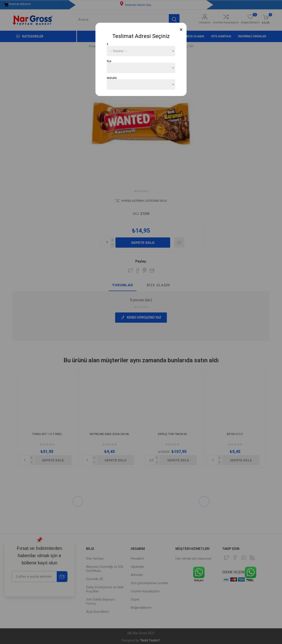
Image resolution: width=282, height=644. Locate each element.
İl (108, 44)
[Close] (181, 30)
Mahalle (112, 78)
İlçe (109, 61)
